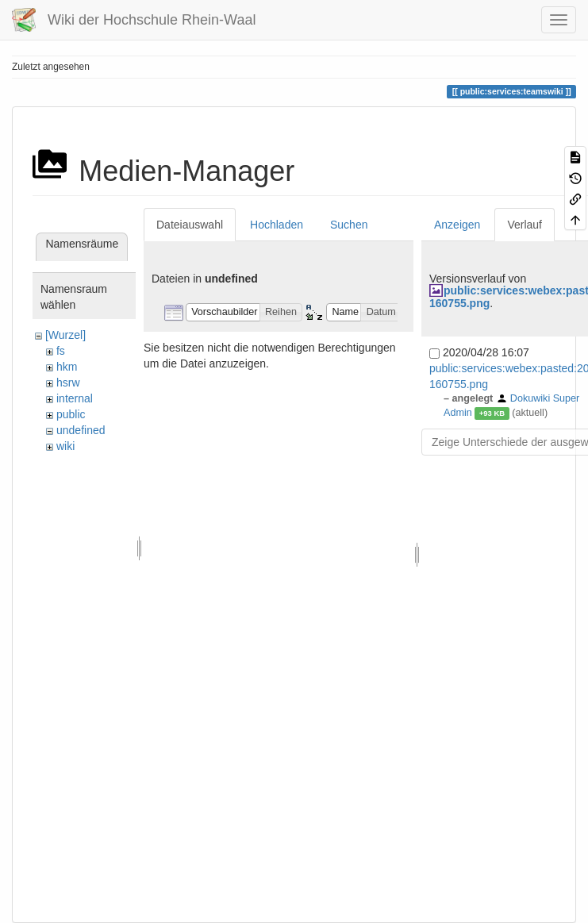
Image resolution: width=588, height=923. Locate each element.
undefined (81, 430)
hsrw (68, 383)
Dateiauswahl (190, 225)
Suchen (349, 225)
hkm (67, 367)
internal (75, 398)
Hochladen (277, 225)
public (71, 414)
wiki (65, 446)
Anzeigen (457, 225)
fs (61, 351)
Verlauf (525, 225)
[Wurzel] (65, 335)
